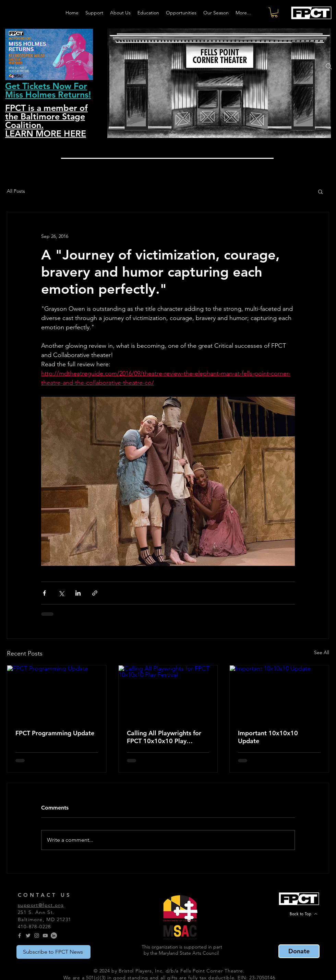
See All (322, 652)
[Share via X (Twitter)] (61, 593)
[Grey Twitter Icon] (28, 936)
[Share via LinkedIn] (78, 593)
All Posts (16, 191)
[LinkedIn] (54, 936)
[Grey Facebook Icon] (20, 936)
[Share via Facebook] (44, 593)
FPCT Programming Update (55, 733)
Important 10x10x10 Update (268, 737)
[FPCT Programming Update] (57, 693)
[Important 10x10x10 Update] (279, 693)
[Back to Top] (303, 914)
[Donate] (299, 951)
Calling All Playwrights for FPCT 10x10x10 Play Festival (164, 737)
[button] (274, 12)
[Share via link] (95, 593)
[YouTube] (45, 936)
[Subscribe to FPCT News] (53, 952)
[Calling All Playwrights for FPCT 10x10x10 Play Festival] (168, 693)
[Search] (329, 66)
